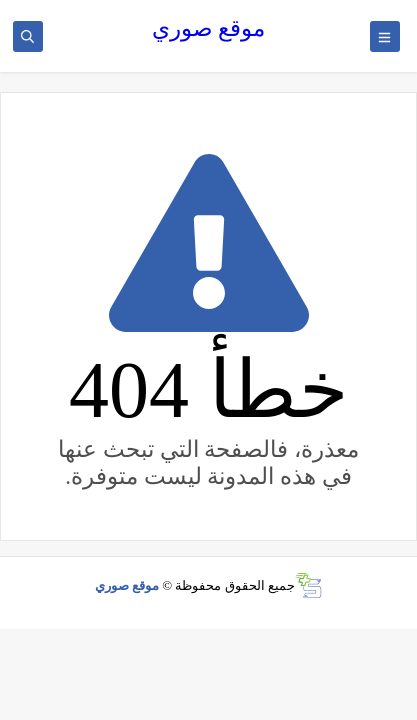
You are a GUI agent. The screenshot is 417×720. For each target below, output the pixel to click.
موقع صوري (209, 28)
